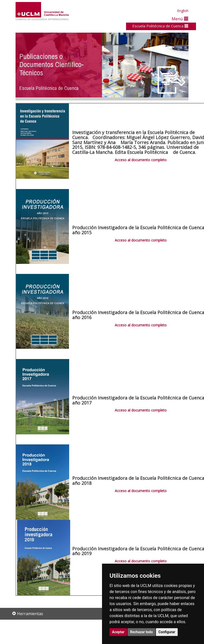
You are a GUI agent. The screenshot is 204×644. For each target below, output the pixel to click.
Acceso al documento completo (141, 160)
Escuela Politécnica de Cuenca (160, 26)
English (183, 11)
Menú (180, 19)
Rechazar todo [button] (141, 632)
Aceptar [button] (118, 632)
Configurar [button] (167, 632)
